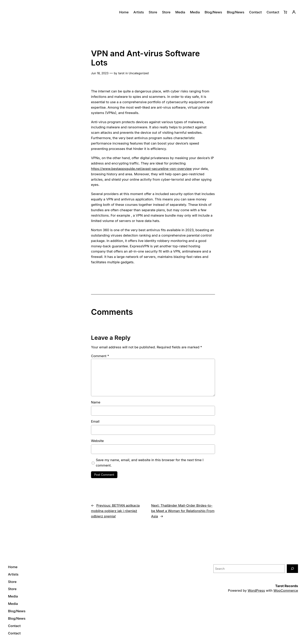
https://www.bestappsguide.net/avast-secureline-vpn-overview (141, 169)
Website (97, 441)
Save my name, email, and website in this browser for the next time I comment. (150, 463)
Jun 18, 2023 (100, 73)
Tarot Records (287, 586)
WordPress (256, 590)
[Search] (292, 569)
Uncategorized (139, 73)
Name (96, 402)
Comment (100, 356)
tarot (121, 73)
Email (95, 421)
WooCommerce (286, 590)
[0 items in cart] (285, 12)
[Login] (294, 12)
